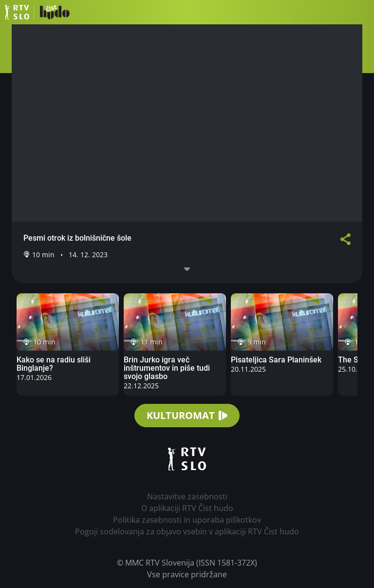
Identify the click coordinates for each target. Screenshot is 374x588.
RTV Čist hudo (37, 12)
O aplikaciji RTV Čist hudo (187, 508)
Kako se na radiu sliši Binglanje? (54, 364)
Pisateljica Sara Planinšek (276, 360)
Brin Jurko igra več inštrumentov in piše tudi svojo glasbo (167, 368)
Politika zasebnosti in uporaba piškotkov (187, 520)
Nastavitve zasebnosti (187, 496)
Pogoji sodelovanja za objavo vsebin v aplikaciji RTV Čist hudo (187, 531)
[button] (362, 12)
